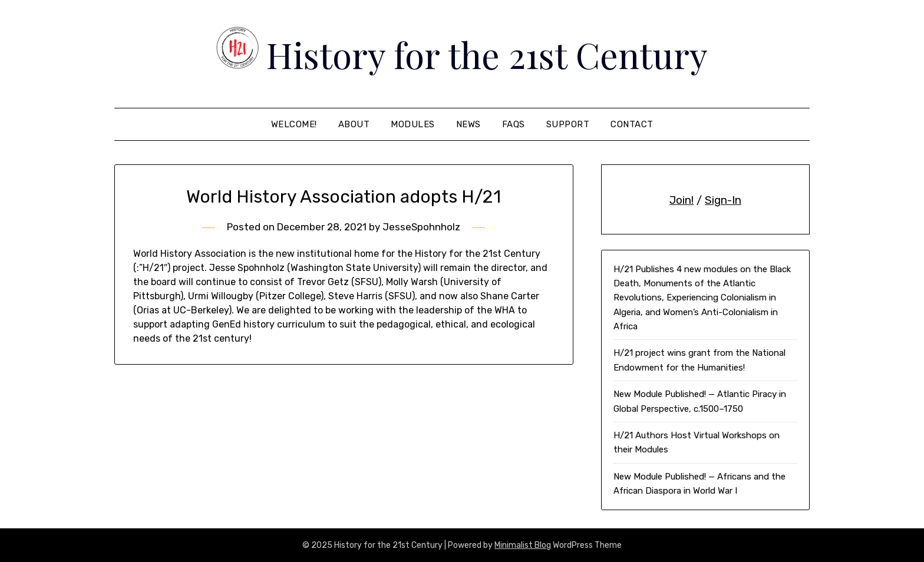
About (354, 124)
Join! (682, 200)
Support (568, 124)
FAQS (514, 124)
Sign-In (723, 200)
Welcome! (294, 124)
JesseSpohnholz (421, 227)
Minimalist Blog (523, 545)
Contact (632, 124)
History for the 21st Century (487, 54)
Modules (413, 124)
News (468, 124)
